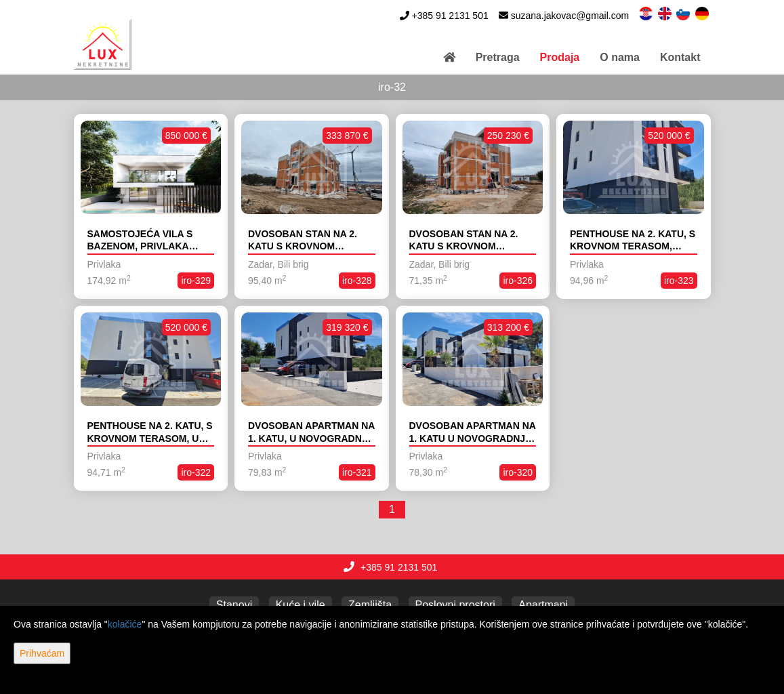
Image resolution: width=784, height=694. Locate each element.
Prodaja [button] (560, 57)
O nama (620, 57)
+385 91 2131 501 (450, 16)
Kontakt (680, 57)
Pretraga (498, 57)
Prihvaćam (42, 653)
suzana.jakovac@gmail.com (570, 16)
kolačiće (125, 624)
